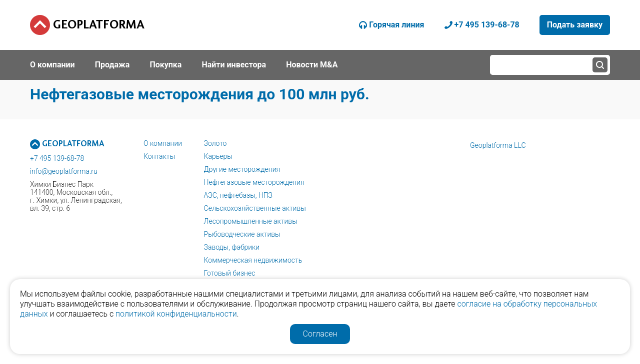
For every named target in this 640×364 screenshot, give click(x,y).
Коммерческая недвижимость (253, 260)
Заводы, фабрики (232, 247)
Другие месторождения (242, 169)
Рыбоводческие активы (242, 234)
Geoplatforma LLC (498, 145)
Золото (215, 143)
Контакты (159, 156)
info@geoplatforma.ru (64, 171)
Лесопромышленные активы (251, 221)
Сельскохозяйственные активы (255, 208)
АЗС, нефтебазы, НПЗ (238, 195)
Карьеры (218, 156)
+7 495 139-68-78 (57, 158)
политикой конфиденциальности (176, 314)
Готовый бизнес (230, 273)
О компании (163, 143)
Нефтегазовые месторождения (254, 182)
